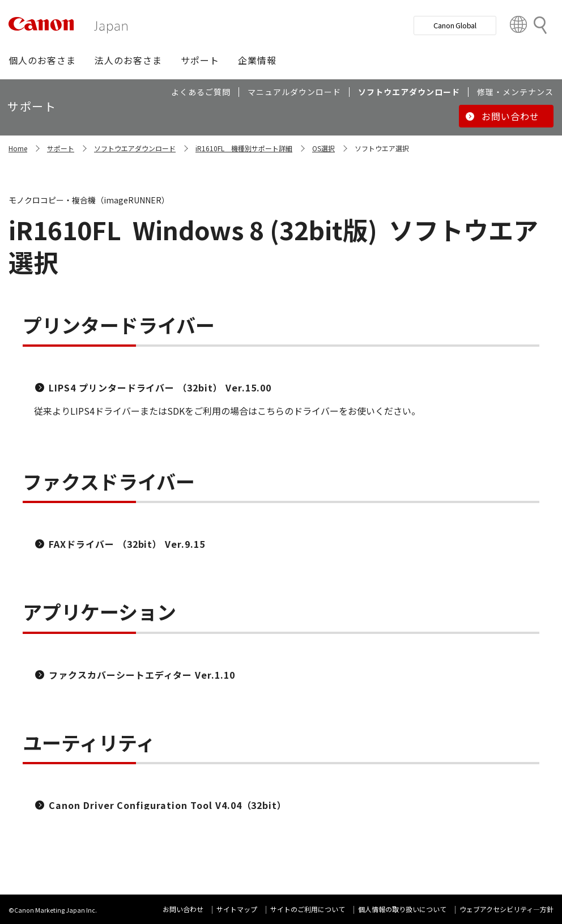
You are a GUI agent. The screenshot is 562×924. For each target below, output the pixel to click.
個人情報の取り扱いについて (402, 909)
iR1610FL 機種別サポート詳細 (244, 148)
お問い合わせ (183, 909)
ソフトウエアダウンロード (135, 148)
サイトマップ (237, 909)
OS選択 (323, 148)
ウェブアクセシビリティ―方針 (506, 909)
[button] (42, 60)
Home (18, 148)
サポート (61, 148)
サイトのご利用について (308, 909)
